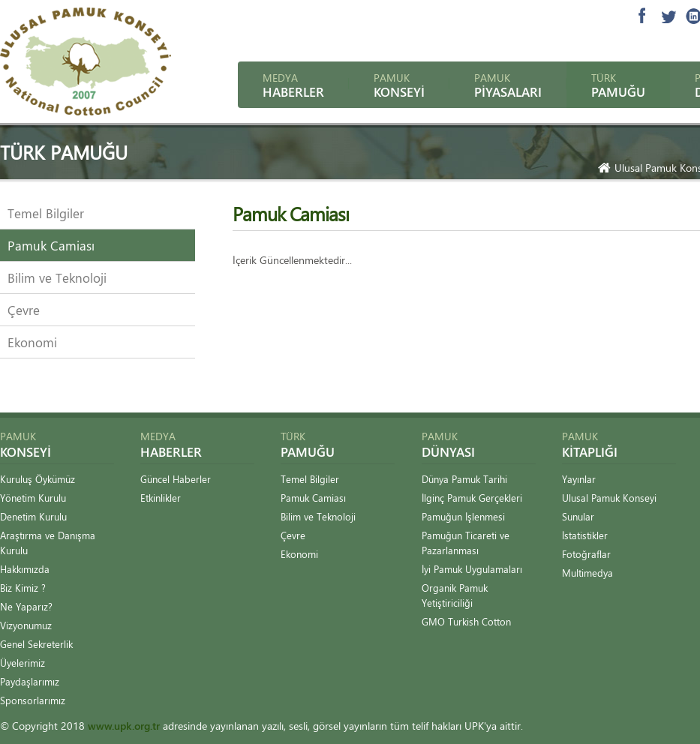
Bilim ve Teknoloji (57, 277)
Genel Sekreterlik (36, 644)
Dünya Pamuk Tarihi (464, 479)
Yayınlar (579, 479)
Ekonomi (32, 342)
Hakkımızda (25, 569)
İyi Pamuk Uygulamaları (472, 569)
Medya (293, 85)
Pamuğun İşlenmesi (463, 516)
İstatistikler (585, 535)
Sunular (578, 516)
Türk (618, 85)
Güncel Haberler (176, 479)
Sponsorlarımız (33, 700)
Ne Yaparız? (26, 606)
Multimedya (587, 573)
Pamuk (399, 85)
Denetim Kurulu (33, 516)
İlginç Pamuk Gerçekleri (472, 498)
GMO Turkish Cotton (466, 621)
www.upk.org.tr (124, 726)
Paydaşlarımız (30, 681)
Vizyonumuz (26, 625)
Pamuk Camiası (51, 245)
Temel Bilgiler (46, 213)
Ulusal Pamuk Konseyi (609, 498)
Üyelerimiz (23, 663)
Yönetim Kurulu (33, 498)
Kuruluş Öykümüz (38, 479)
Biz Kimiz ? (23, 588)
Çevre (24, 310)
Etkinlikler (161, 498)
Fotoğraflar (586, 554)
